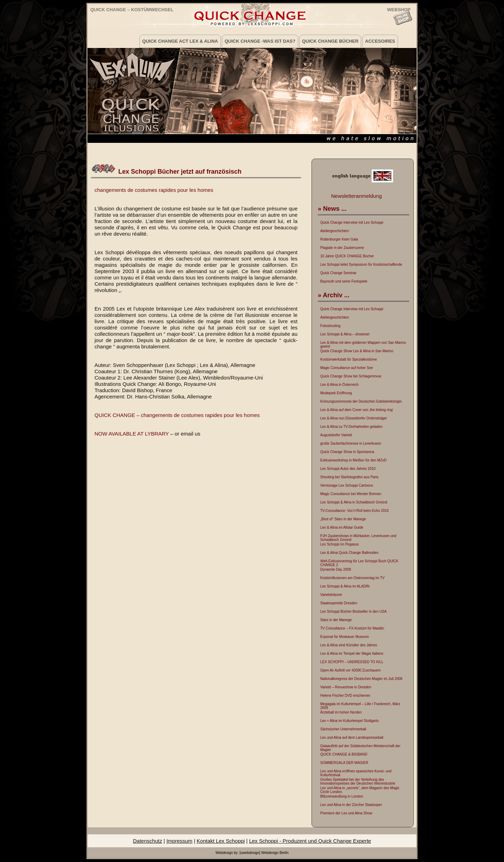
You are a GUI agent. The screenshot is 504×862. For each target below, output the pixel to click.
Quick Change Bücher (330, 41)
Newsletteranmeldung (356, 196)
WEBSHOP (399, 9)
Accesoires (380, 41)
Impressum (179, 841)
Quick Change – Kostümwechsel (132, 10)
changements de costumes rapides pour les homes (154, 190)
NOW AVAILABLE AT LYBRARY (132, 434)
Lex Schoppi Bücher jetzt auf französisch (180, 172)
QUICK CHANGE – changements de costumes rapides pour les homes (177, 415)
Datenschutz (148, 841)
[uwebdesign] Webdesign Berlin (264, 853)
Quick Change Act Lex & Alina (180, 41)
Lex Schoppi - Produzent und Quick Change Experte (310, 841)
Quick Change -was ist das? (260, 41)
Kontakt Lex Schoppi (221, 841)
